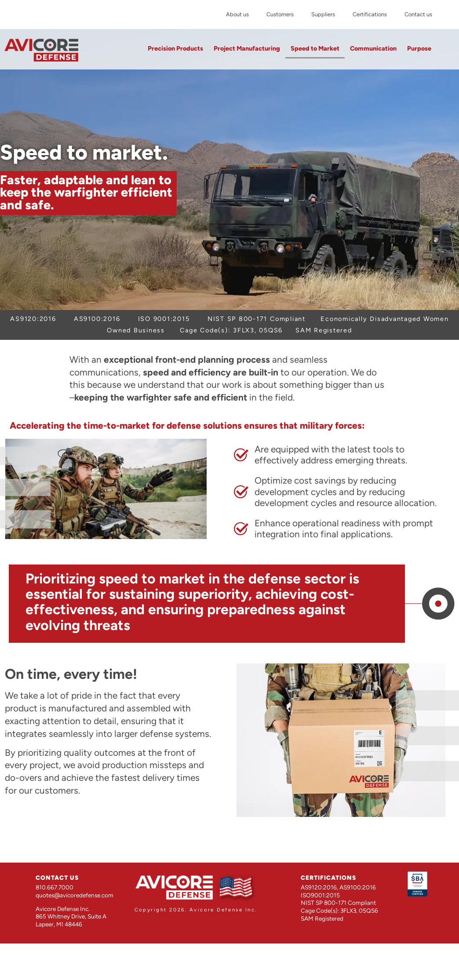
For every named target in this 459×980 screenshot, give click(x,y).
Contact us (418, 14)
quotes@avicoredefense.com (75, 895)
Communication (373, 48)
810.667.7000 (55, 887)
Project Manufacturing (247, 48)
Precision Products (175, 48)
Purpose (419, 48)
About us (237, 14)
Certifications (370, 14)
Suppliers (323, 14)
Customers (280, 14)
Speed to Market (315, 48)
